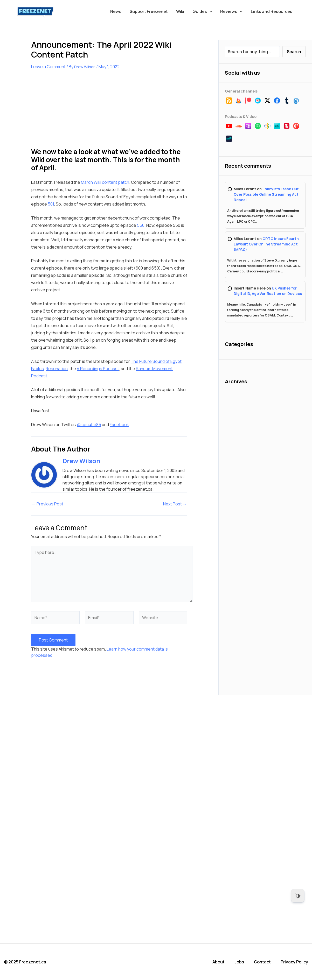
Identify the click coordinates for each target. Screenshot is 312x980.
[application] (210, 11)
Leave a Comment (48, 67)
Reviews (231, 11)
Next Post (175, 504)
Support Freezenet (149, 11)
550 (141, 225)
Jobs (239, 962)
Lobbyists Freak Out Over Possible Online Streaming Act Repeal (266, 194)
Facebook (119, 425)
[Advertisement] (70, 112)
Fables (37, 369)
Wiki (180, 11)
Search (294, 52)
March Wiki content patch (105, 182)
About (219, 962)
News (116, 11)
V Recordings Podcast (98, 369)
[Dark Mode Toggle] (298, 896)
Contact (262, 962)
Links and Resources (272, 11)
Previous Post (47, 504)
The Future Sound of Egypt (156, 361)
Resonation (57, 369)
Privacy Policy (294, 962)
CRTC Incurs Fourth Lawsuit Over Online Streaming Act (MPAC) (266, 244)
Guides (202, 11)
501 (51, 204)
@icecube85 (89, 425)
